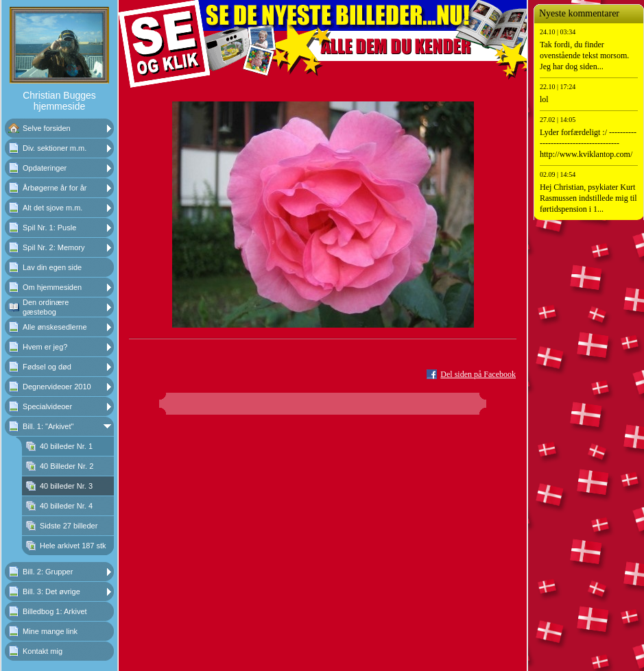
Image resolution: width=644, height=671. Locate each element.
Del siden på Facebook (478, 374)
